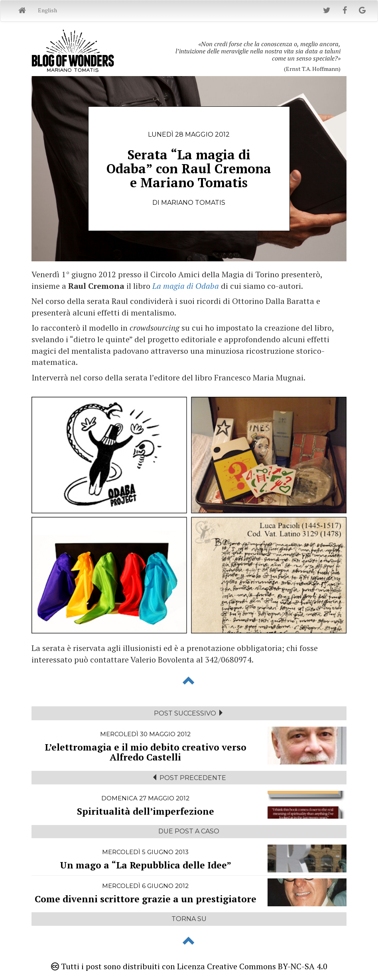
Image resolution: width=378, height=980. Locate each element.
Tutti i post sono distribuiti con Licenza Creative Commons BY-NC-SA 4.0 (189, 966)
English (47, 10)
